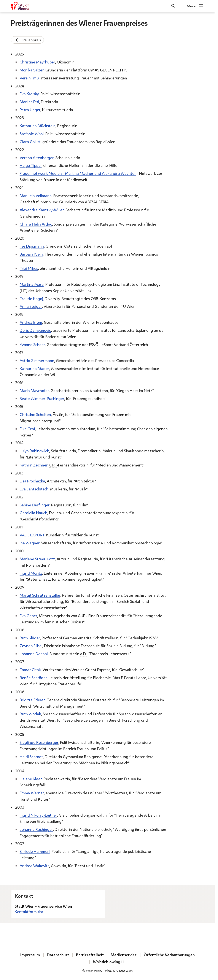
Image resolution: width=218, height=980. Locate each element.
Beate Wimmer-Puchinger (42, 398)
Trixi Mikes (29, 268)
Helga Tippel (31, 165)
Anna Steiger (31, 306)
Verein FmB (29, 78)
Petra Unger (30, 110)
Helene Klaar (31, 779)
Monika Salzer (32, 70)
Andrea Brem (31, 322)
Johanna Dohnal (34, 654)
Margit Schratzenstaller (40, 595)
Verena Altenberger (37, 157)
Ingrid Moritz (31, 573)
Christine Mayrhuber (37, 62)
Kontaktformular (29, 912)
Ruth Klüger (30, 638)
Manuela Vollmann (36, 196)
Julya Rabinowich (34, 451)
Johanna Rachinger (36, 829)
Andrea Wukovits (34, 866)
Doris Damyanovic (35, 330)
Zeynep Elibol (31, 646)
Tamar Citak (30, 670)
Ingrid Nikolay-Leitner (38, 815)
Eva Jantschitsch (34, 489)
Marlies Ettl (29, 102)
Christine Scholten (35, 414)
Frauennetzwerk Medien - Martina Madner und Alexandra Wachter (78, 173)
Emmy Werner (32, 793)
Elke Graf (27, 428)
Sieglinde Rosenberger (39, 742)
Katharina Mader (34, 368)
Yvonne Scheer (32, 344)
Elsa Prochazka (32, 481)
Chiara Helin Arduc (36, 224)
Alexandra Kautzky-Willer (42, 210)
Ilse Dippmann (32, 246)
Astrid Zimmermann (37, 360)
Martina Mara (32, 284)
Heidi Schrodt (31, 756)
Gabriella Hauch (33, 513)
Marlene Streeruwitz (37, 559)
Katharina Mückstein (38, 126)
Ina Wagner (30, 543)
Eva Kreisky (29, 94)
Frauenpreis (27, 40)
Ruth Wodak (30, 714)
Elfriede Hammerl (35, 851)
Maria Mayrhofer (34, 390)
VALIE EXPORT (32, 535)
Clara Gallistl (31, 141)
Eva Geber (28, 615)
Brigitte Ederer (32, 700)
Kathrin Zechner (34, 465)
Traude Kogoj (31, 298)
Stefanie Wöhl (32, 133)
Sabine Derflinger (35, 505)
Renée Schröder (33, 678)
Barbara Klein (31, 254)
